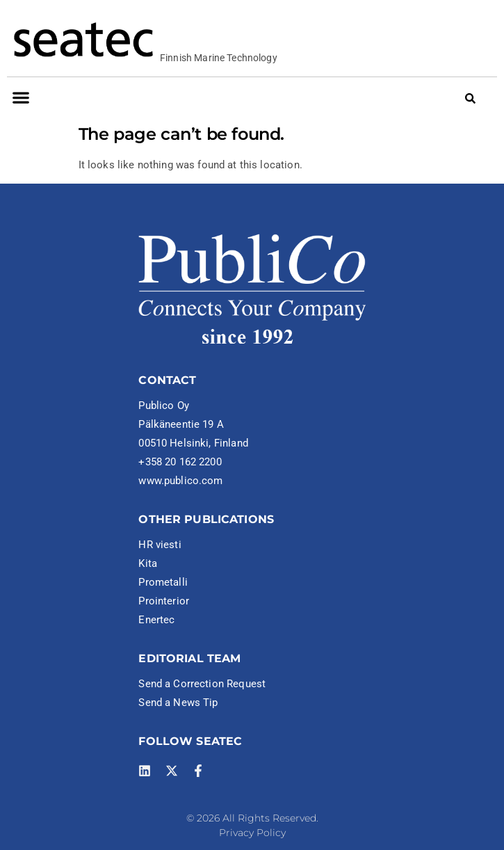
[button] (21, 98)
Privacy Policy (252, 833)
